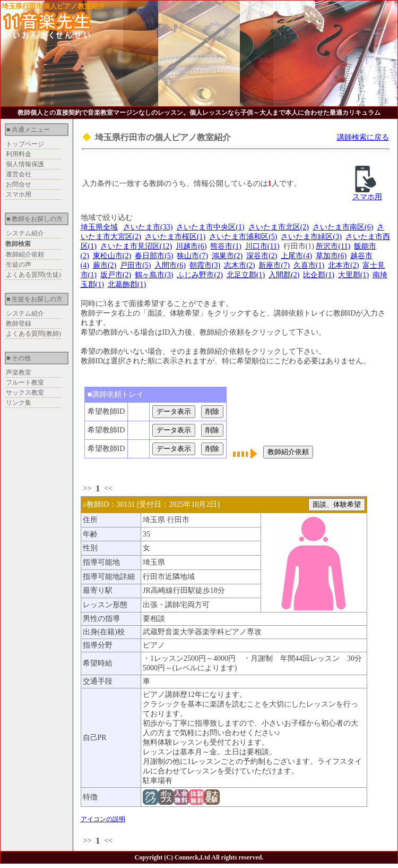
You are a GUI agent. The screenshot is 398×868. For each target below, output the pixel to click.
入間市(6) (170, 265)
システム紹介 (25, 233)
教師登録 (19, 324)
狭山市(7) (192, 256)
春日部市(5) (154, 256)
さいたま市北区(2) (279, 227)
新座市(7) (274, 265)
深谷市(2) (262, 256)
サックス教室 (25, 393)
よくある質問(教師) (33, 334)
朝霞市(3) (205, 265)
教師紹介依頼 (25, 254)
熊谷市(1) (226, 246)
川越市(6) (191, 246)
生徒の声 (19, 265)
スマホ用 (19, 194)
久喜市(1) (309, 265)
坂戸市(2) (116, 275)
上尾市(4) (296, 256)
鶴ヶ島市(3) (154, 275)
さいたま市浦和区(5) (243, 237)
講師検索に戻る (363, 137)
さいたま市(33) (148, 227)
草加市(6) (331, 256)
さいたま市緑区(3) (311, 237)
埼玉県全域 (99, 227)
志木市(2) (239, 265)
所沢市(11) (333, 246)
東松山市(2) (112, 256)
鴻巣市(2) (227, 256)
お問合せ (19, 184)
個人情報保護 (25, 164)
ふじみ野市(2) (200, 275)
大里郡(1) (353, 275)
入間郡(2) (284, 275)
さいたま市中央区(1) (210, 227)
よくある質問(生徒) (33, 275)
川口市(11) (262, 246)
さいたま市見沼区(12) (136, 246)
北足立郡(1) (246, 275)
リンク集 (19, 403)
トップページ (25, 144)
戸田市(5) (135, 265)
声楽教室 (19, 372)
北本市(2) (343, 265)
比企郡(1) (318, 275)
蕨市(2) (105, 265)
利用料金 (19, 154)
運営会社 (19, 174)
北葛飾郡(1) (127, 284)
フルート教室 (25, 382)
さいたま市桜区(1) (175, 237)
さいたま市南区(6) (343, 227)
